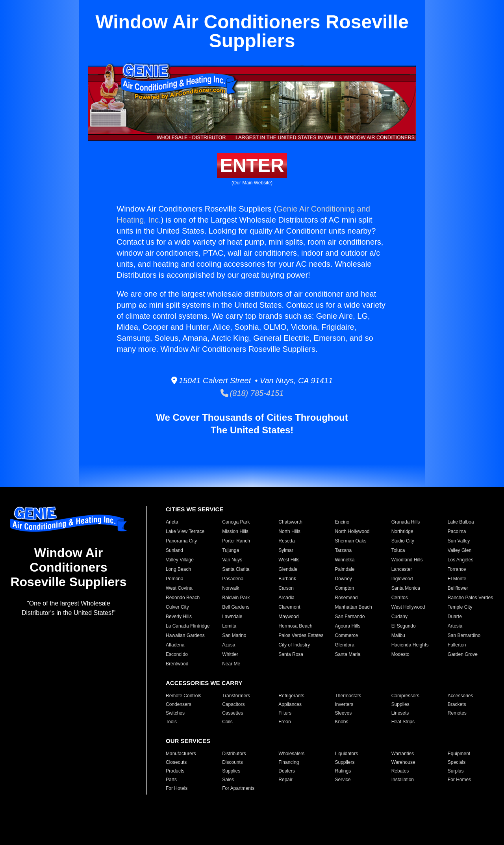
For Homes (459, 780)
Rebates (400, 771)
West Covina (179, 588)
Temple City (460, 607)
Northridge (402, 531)
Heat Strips (403, 722)
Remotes (457, 713)
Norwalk (231, 588)
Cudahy (399, 617)
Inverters (344, 704)
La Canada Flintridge (188, 626)
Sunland (174, 550)
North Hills (289, 531)
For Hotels (177, 788)
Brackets (457, 704)
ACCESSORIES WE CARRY (204, 683)
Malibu (398, 635)
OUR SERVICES (188, 741)
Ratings (343, 771)
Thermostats (348, 696)
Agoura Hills (347, 626)
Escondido (177, 654)
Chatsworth (290, 522)
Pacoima (457, 531)
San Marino (234, 635)
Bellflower (458, 588)
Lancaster (402, 569)
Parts (171, 780)
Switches (175, 713)
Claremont (289, 607)
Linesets (400, 713)
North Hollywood (352, 531)
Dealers (286, 771)
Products (175, 771)
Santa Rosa (291, 654)
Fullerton (457, 645)
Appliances (290, 704)
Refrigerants (291, 696)
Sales (228, 780)
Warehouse (403, 762)
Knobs (341, 722)
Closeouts (176, 762)
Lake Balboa (461, 522)
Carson (286, 588)
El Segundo (404, 626)
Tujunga (231, 550)
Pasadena (233, 579)
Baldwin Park (236, 598)
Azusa (229, 645)
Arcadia (286, 598)
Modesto (400, 654)
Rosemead (346, 598)
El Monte (457, 579)
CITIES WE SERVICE (195, 509)
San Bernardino (464, 635)
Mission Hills (235, 531)
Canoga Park (236, 522)
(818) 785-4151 (252, 393)
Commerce (346, 635)
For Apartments (238, 788)
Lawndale (232, 617)
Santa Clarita (236, 569)
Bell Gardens (236, 607)
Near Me (231, 664)
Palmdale (345, 569)
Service (343, 780)
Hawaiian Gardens (185, 635)
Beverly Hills (179, 617)
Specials (457, 762)
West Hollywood (408, 607)
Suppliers (345, 762)
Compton (344, 588)
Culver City (177, 607)
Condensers (179, 704)
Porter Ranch (236, 541)
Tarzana (343, 550)
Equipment (459, 754)
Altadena (175, 645)
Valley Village (180, 560)
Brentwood (177, 664)
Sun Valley (459, 541)
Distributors (234, 754)
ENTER (252, 165)
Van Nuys (232, 560)
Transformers (236, 696)
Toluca (398, 550)
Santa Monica (406, 588)
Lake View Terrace (185, 531)
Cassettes (233, 713)
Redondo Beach (183, 598)
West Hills (289, 560)
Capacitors (233, 704)
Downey (343, 579)
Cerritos (400, 598)
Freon (284, 722)
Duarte (455, 617)
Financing (289, 762)
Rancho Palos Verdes (470, 598)
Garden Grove (463, 654)
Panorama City (181, 541)
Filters (285, 713)
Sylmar (286, 550)
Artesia (455, 626)
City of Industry (294, 645)
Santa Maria (347, 654)
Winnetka (345, 560)
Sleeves (343, 713)
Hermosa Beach (295, 626)
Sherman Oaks (350, 541)
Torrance (457, 569)
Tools (171, 722)
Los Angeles (460, 560)
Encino (342, 522)
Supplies (400, 704)
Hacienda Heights (410, 645)
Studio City (403, 541)
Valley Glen (460, 550)
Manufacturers (181, 754)
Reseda (286, 541)
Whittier (230, 654)
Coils (227, 722)
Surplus (456, 771)
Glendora (344, 645)
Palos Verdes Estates (301, 635)
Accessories (460, 696)
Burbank (287, 579)
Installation (403, 780)
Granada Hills (406, 522)
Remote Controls (183, 696)
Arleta (172, 522)
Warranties (403, 754)
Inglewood (402, 579)
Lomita (229, 626)
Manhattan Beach (353, 607)
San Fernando (350, 617)
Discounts (233, 762)
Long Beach (178, 569)
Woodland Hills (407, 560)
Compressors (405, 696)
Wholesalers (291, 754)
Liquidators (346, 754)
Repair (285, 780)
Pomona (175, 579)
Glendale (288, 569)
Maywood (288, 617)
